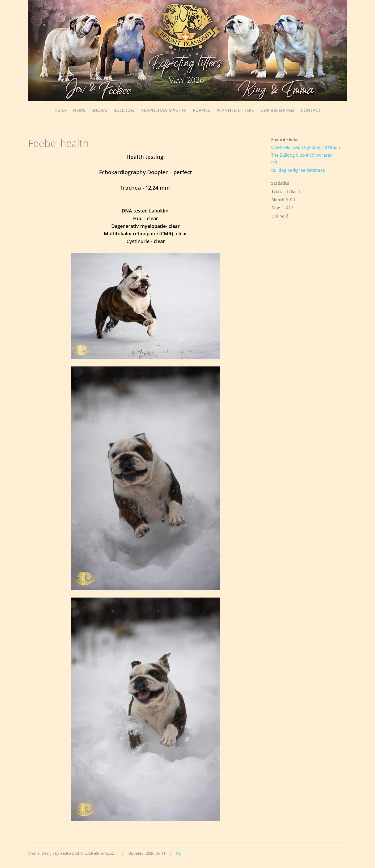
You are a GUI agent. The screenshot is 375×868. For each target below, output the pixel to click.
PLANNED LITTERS (235, 110)
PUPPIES (201, 110)
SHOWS (99, 110)
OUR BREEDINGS (277, 110)
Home (61, 110)
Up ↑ (180, 853)
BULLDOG (124, 110)
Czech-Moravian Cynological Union (306, 147)
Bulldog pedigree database (298, 170)
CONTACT (311, 110)
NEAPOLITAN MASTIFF (163, 110)
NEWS (79, 110)
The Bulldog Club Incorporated (302, 155)
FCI (274, 163)
